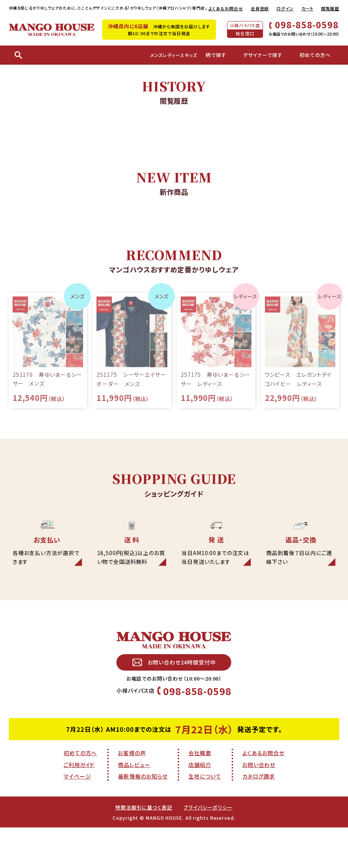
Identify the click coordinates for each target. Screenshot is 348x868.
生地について (205, 809)
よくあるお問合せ (226, 8)
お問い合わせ (259, 797)
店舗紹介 (200, 797)
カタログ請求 (259, 809)
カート (307, 8)
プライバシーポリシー (210, 840)
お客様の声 (132, 785)
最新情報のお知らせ (143, 809)
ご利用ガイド (79, 797)
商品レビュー (134, 797)
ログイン (285, 8)
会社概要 (200, 785)
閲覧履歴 (330, 8)
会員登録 (260, 8)
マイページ (77, 809)
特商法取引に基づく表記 (142, 840)
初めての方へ (80, 785)
